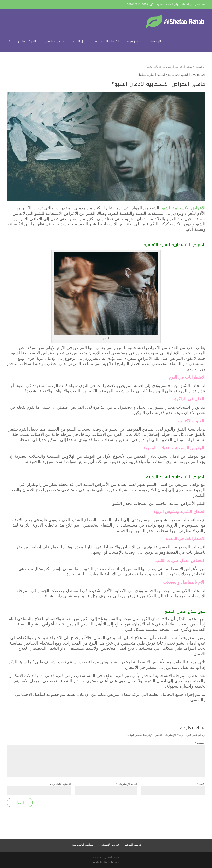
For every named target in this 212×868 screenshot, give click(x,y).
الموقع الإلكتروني (60, 784)
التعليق (200, 743)
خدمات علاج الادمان (169, 75)
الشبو (185, 75)
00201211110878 (137, 4)
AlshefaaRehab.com (106, 862)
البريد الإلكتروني (126, 784)
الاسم (201, 784)
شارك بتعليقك (146, 75)
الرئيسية (200, 67)
